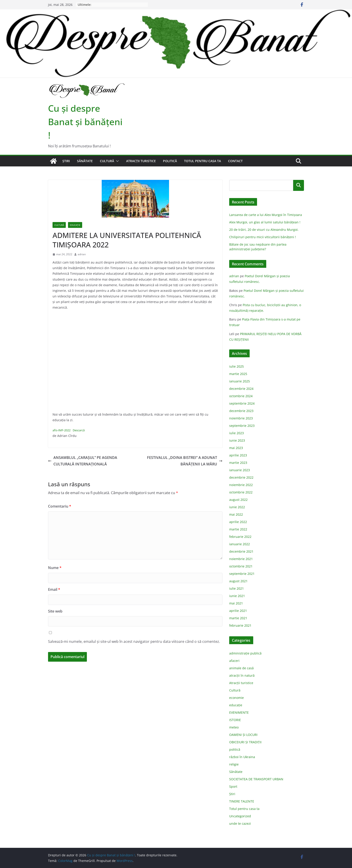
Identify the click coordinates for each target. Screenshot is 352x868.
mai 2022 (236, 514)
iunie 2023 (237, 440)
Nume (55, 568)
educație (75, 225)
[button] (117, 161)
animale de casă (241, 668)
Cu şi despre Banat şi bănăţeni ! (85, 122)
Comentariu (60, 506)
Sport (233, 786)
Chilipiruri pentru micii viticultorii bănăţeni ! (263, 237)
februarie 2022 (240, 537)
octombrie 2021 (241, 566)
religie (234, 764)
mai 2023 (236, 448)
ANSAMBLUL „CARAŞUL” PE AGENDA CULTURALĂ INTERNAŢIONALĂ (83, 461)
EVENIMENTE (239, 712)
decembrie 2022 (241, 477)
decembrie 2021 (241, 551)
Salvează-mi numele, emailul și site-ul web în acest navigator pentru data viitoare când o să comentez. (134, 641)
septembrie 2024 (242, 403)
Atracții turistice (141, 161)
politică (170, 161)
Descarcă (79, 430)
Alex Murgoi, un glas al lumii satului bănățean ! (265, 222)
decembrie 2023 (241, 411)
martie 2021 (238, 618)
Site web (55, 611)
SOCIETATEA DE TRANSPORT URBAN (256, 779)
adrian (82, 254)
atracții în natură (242, 675)
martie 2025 (238, 374)
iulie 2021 (236, 588)
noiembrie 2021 (241, 559)
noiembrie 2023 (241, 418)
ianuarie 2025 (240, 381)
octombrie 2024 (241, 396)
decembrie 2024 (241, 389)
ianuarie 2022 (240, 544)
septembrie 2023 (242, 426)
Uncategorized (240, 816)
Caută (299, 185)
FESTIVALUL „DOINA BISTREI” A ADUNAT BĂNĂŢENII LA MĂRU (185, 461)
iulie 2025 (236, 366)
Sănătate (85, 161)
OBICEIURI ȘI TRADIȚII (245, 742)
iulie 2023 (236, 433)
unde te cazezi (240, 823)
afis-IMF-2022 (62, 430)
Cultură (107, 161)
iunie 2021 (237, 596)
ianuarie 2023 (240, 470)
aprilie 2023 (238, 455)
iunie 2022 (237, 507)
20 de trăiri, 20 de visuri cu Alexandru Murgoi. (264, 230)
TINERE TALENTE (242, 801)
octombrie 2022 (241, 492)
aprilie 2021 (238, 611)
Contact (235, 161)
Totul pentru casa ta (202, 161)
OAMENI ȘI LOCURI (243, 735)
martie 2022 (238, 529)
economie (236, 698)
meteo (234, 727)
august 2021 (238, 581)
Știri (66, 161)
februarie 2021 (240, 625)
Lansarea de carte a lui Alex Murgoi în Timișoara (266, 215)
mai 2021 (236, 603)
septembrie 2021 (242, 574)
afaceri (234, 661)
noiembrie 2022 (241, 485)
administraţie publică (245, 653)
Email (54, 589)
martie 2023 (238, 463)
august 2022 (238, 500)
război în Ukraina (242, 757)
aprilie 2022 (238, 522)
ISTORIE (235, 720)
